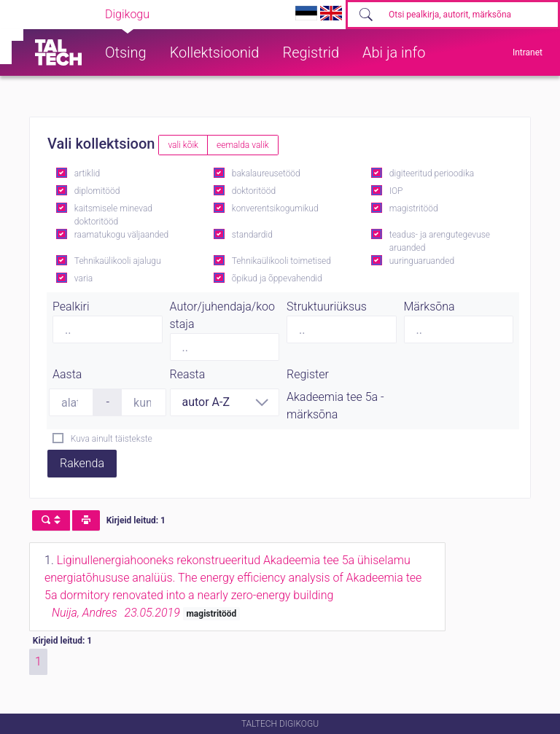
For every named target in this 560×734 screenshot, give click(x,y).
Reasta (188, 374)
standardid (252, 235)
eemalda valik (243, 145)
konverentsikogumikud (275, 208)
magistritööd (414, 208)
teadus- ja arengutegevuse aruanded (440, 241)
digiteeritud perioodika (432, 173)
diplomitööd (97, 191)
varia (83, 278)
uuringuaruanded (422, 261)
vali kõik (183, 145)
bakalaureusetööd (266, 173)
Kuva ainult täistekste (112, 439)
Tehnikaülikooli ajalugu (118, 261)
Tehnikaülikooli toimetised (281, 261)
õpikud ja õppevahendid (277, 278)
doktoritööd (254, 191)
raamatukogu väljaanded (122, 235)
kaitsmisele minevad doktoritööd (113, 215)
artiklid (87, 173)
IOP (396, 191)
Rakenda (82, 463)
